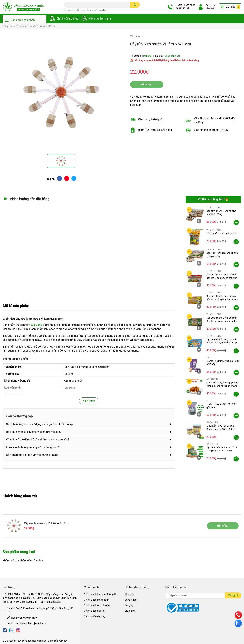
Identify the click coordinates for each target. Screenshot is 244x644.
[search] (135, 5)
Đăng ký (129, 605)
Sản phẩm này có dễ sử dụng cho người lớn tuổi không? (40, 424)
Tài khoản (211, 5)
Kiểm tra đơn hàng (100, 19)
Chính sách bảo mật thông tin (100, 594)
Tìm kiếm (130, 594)
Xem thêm (89, 401)
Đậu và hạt (92, 10)
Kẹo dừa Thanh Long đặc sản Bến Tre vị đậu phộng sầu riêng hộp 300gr (222, 278)
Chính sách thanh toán (96, 600)
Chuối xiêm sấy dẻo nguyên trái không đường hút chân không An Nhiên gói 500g (223, 386)
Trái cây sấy (69, 10)
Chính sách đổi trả (68, 19)
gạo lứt (102, 10)
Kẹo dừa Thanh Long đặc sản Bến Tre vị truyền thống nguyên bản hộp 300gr (223, 343)
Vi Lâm (135, 36)
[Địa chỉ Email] (203, 595)
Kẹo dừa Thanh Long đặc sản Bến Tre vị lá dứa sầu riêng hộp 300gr (222, 321)
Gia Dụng (36, 325)
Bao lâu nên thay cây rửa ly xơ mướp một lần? (34, 432)
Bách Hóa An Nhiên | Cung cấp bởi (44, 641)
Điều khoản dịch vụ (95, 616)
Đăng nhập (210, 8)
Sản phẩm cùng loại (19, 552)
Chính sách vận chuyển (97, 605)
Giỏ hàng (130, 611)
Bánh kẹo (81, 10)
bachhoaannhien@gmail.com (31, 623)
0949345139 (182, 8)
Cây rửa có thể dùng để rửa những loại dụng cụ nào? (38, 439)
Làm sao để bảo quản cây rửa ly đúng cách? (33, 447)
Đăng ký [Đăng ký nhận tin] (233, 595)
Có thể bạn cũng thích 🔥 (213, 199)
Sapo (65, 641)
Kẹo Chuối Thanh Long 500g (221, 234)
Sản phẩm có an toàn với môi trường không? (33, 455)
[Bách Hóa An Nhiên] (24, 7)
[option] (61, 93)
